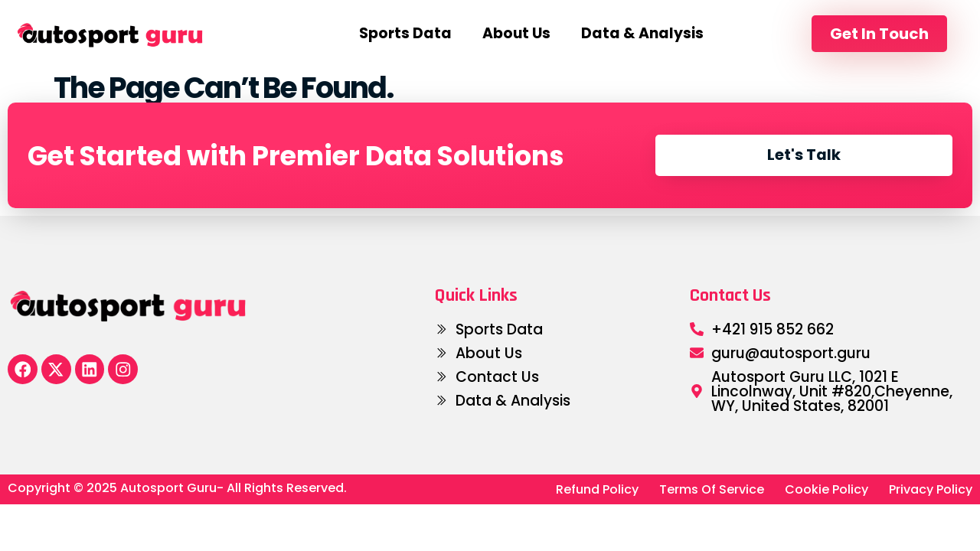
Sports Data (405, 33)
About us (516, 33)
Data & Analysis (642, 33)
